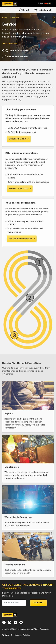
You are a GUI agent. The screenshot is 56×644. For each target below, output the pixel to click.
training (12, 189)
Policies (26, 635)
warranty (32, 140)
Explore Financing (19, 151)
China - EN (8, 635)
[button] (48, 4)
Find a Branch (43, 10)
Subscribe (38, 603)
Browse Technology (20, 200)
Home (5, 18)
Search (24, 10)
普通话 (40, 3)
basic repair (22, 233)
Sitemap (18, 635)
